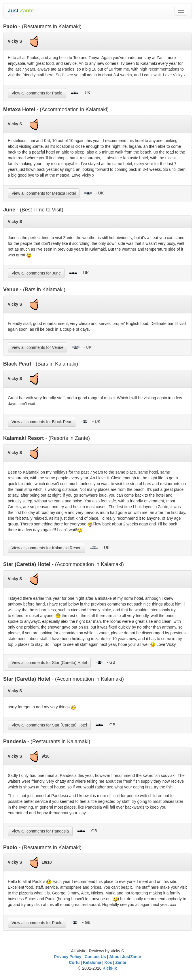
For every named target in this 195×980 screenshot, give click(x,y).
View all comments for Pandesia (40, 831)
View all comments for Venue (37, 347)
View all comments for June (36, 273)
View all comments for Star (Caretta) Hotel (49, 663)
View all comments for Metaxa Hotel (44, 193)
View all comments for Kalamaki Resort (47, 548)
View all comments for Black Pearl (42, 422)
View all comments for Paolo (37, 93)
